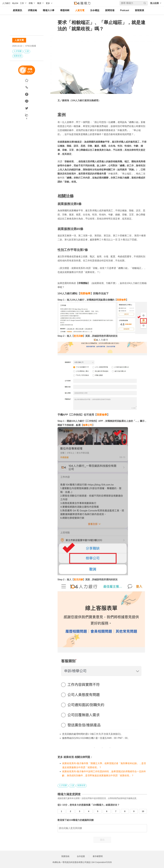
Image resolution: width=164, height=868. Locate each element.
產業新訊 (17, 10)
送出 (102, 840)
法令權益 (95, 10)
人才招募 (18, 51)
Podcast (125, 10)
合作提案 (81, 856)
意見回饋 (78, 336)
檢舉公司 (88, 425)
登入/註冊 (154, 3)
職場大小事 (49, 10)
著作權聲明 (98, 856)
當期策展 (139, 10)
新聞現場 (110, 10)
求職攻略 (32, 10)
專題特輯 (65, 10)
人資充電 (80, 10)
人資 (27, 51)
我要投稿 (65, 856)
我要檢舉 (85, 293)
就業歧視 (18, 56)
